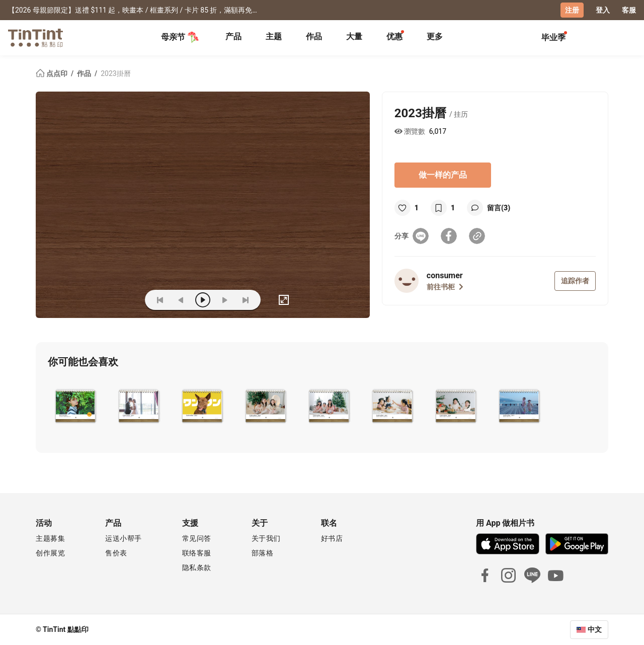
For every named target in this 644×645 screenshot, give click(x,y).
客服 (629, 10)
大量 (354, 36)
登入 (603, 10)
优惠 (394, 36)
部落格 (263, 553)
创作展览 (50, 553)
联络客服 (197, 553)
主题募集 (50, 538)
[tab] (233, 38)
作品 (314, 36)
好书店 (332, 538)
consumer (445, 275)
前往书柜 (445, 287)
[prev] (181, 300)
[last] (246, 300)
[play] (203, 300)
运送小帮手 (124, 538)
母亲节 (180, 37)
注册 (572, 10)
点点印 (52, 73)
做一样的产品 (443, 175)
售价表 (116, 553)
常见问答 (197, 538)
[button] (75, 405)
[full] (284, 300)
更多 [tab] (435, 36)
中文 (595, 629)
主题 (274, 36)
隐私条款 (197, 568)
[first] (160, 300)
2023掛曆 (115, 73)
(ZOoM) (122, 300)
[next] (224, 300)
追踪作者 (575, 281)
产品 (233, 36)
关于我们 (266, 538)
